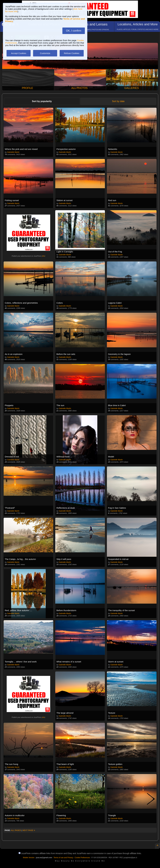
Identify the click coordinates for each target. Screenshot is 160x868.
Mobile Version (29, 858)
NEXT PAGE (29, 830)
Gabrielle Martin (13, 152)
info (43, 256)
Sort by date (118, 101)
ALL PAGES (16, 830)
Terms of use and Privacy (63, 858)
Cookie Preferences (82, 858)
